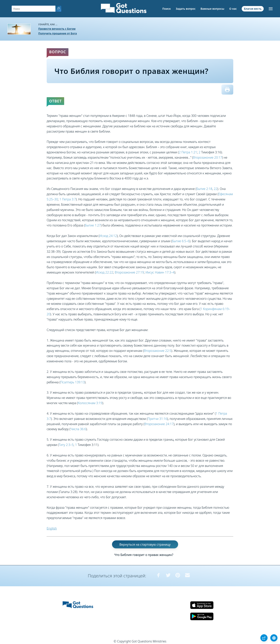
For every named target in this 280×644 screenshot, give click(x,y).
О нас (233, 9)
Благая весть (253, 9)
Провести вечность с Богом (57, 29)
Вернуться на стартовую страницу (145, 544)
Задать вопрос (186, 9)
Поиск (167, 9)
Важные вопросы (212, 9)
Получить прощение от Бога (58, 33)
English (52, 528)
